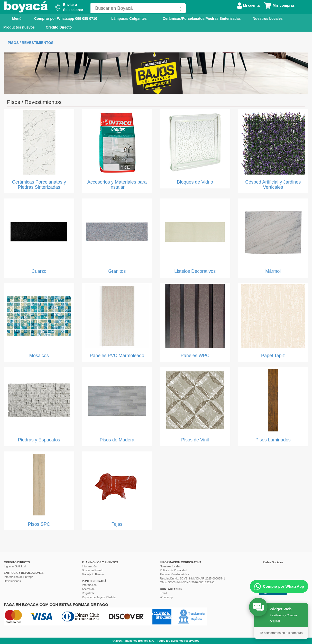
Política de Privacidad (173, 570)
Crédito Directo (59, 27)
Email (163, 593)
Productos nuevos (19, 27)
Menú (13, 18)
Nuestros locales (170, 566)
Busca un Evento (93, 570)
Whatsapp (166, 597)
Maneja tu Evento (93, 574)
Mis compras (279, 5)
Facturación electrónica (175, 574)
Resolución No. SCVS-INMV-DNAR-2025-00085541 (192, 578)
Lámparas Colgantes (129, 19)
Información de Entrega (19, 577)
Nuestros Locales (268, 19)
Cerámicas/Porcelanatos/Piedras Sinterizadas (202, 19)
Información (89, 566)
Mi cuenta (248, 5)
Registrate (88, 593)
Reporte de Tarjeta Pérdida (99, 597)
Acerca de (88, 589)
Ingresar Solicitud (15, 566)
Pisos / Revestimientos (31, 43)
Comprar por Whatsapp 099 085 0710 (66, 19)
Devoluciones (12, 581)
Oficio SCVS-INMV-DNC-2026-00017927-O (187, 582)
